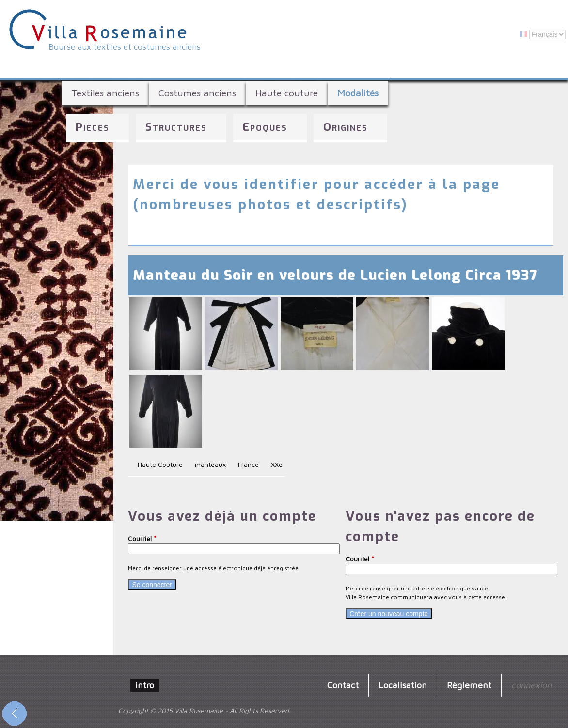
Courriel (142, 538)
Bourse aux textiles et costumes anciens (125, 47)
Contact (343, 685)
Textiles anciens (105, 93)
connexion (531, 685)
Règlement (469, 685)
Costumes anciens (197, 93)
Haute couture (287, 93)
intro (145, 685)
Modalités (358, 93)
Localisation (403, 685)
